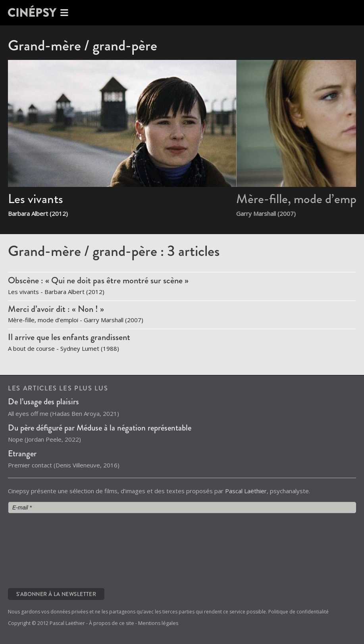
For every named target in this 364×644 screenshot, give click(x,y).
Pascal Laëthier (246, 491)
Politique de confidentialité (299, 612)
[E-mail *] (182, 508)
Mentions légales (158, 623)
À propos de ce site (112, 623)
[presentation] (40, 550)
